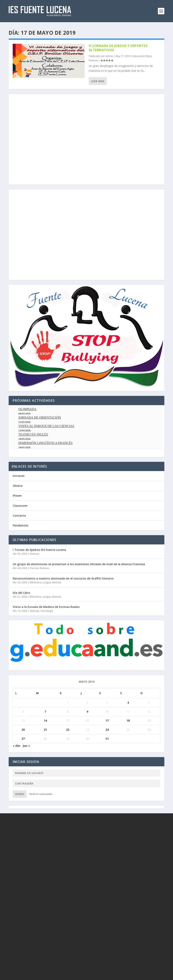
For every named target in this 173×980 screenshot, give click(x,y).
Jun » (26, 746)
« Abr (17, 746)
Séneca (18, 486)
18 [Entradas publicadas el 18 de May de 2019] (128, 720)
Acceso (20, 794)
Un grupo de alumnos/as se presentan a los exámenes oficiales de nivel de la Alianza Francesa (79, 564)
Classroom (20, 506)
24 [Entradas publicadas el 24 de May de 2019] (107, 730)
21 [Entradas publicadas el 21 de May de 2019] (45, 730)
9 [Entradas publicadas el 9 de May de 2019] (87, 712)
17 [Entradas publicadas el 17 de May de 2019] (107, 720)
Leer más (98, 81)
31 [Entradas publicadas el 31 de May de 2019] (107, 739)
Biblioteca (36, 582)
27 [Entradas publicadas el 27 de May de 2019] (23, 739)
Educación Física (142, 56)
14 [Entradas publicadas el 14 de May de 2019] (45, 720)
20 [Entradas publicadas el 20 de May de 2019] (23, 730)
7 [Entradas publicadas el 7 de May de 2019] (45, 712)
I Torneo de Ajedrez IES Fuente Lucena (39, 550)
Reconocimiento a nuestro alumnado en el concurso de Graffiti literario (63, 578)
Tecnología (47, 611)
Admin (109, 56)
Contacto (19, 515)
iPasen (17, 496)
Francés (34, 568)
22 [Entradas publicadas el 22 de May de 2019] (68, 730)
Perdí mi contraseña (41, 794)
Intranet (19, 476)
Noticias (93, 60)
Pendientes (20, 525)
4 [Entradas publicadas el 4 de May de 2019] (128, 703)
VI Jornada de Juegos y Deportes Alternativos (118, 48)
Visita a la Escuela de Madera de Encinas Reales (46, 607)
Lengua (47, 582)
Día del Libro (21, 593)
